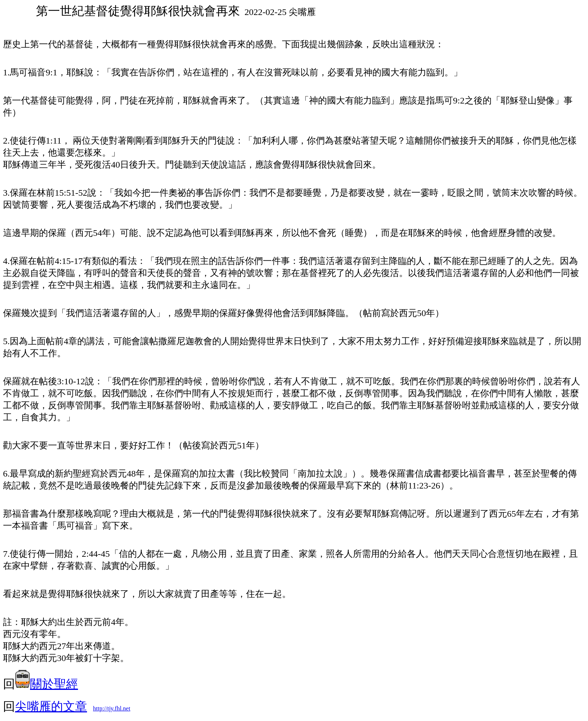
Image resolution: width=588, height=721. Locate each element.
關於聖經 (46, 684)
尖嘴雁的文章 (51, 706)
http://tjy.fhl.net (112, 708)
